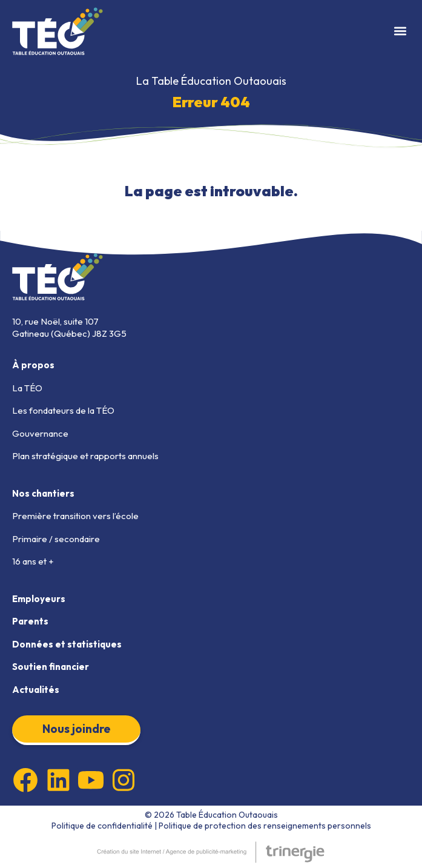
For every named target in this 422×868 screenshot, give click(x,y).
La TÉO (27, 388)
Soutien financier (51, 667)
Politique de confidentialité (102, 826)
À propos (33, 365)
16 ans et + (33, 561)
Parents (30, 621)
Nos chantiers (43, 493)
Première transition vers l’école (75, 516)
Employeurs (39, 599)
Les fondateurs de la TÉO (63, 410)
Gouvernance (40, 433)
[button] (400, 31)
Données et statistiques (67, 644)
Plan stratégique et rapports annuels (85, 456)
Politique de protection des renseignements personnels (265, 826)
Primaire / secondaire (56, 539)
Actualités (36, 690)
